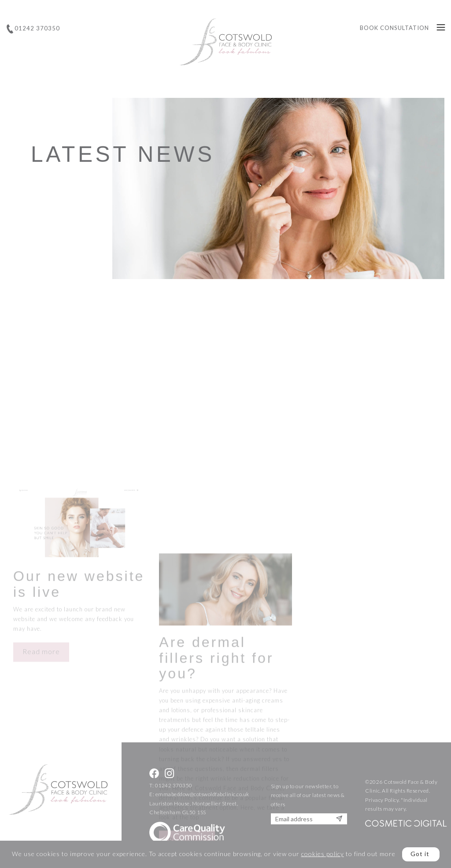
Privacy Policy (382, 800)
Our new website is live (79, 630)
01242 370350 (174, 785)
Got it (420, 854)
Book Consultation (394, 28)
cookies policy (323, 854)
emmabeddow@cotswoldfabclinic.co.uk (202, 794)
